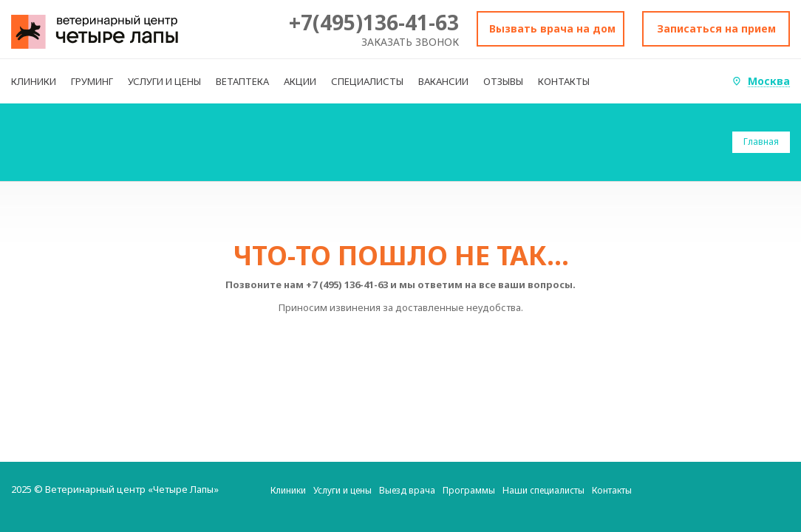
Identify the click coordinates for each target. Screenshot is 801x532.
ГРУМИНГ (92, 81)
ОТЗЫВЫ (503, 81)
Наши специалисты (543, 490)
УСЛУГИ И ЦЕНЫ (164, 81)
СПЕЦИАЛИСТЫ (367, 81)
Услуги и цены (342, 490)
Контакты (612, 490)
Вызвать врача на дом (552, 28)
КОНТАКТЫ (564, 81)
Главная (761, 141)
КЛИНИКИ (34, 81)
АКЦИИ (300, 81)
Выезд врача (407, 490)
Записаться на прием (716, 28)
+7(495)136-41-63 (374, 22)
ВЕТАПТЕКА (242, 81)
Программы (469, 490)
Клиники (288, 490)
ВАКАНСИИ (443, 81)
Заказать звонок (410, 42)
